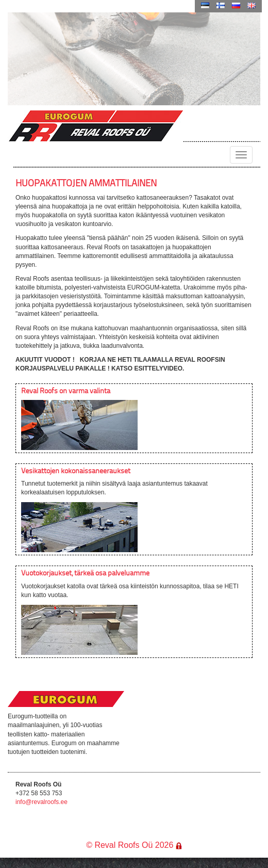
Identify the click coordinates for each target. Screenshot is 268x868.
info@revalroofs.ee (41, 802)
